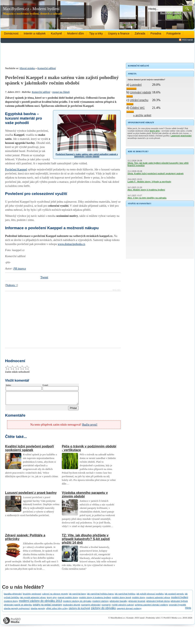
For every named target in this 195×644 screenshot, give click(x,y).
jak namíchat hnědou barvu (100, 596)
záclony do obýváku (103, 611)
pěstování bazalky (119, 603)
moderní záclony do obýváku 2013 (40, 603)
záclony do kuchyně (79, 611)
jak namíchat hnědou (125, 596)
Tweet (44, 277)
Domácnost (11, 33)
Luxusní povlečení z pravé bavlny (31, 495)
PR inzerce (20, 269)
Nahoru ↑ (12, 285)
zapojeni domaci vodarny (129, 611)
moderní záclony (100, 603)
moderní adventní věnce (158, 600)
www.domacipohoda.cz (71, 244)
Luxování (136, 85)
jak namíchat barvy (78, 596)
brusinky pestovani (32, 596)
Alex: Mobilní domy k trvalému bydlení (146, 190)
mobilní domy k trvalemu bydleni (95, 600)
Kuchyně (56, 33)
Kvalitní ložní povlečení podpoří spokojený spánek (29, 451)
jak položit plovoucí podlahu (150, 596)
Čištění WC (137, 108)
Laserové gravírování (181, 136)
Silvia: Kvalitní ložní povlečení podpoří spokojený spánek (155, 173)
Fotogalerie (174, 33)
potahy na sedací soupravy (47, 607)
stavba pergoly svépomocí (17, 611)
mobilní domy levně (122, 600)
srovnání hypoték (178, 607)
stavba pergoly (38, 611)
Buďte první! (90, 427)
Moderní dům (75, 33)
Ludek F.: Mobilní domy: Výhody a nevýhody (149, 182)
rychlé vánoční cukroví (123, 607)
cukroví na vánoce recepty (55, 596)
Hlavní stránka (27, 68)
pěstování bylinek (179, 603)
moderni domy (11, 603)
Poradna (156, 33)
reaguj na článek (61, 92)
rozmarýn (106, 607)
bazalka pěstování (13, 596)
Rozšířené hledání (171, 13)
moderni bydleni (179, 600)
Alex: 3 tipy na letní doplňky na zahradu (147, 198)
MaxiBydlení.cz (118, 620)
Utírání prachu (139, 100)
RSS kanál (187, 40)
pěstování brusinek (137, 604)
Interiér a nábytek (35, 33)
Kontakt (130, 620)
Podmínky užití (153, 620)
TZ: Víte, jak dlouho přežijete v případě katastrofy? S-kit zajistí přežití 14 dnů (86, 541)
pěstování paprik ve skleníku (18, 607)
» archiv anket (142, 115)
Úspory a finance (119, 33)
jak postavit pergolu (174, 596)
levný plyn (155, 131)
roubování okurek (71, 607)
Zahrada (140, 33)
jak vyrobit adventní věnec (33, 600)
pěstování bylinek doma (158, 603)
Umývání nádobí (141, 92)
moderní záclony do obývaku (77, 603)
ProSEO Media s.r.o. (173, 620)
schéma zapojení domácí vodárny (151, 607)
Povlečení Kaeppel (16, 169)
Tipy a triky (96, 33)
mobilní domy (139, 600)
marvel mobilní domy (68, 600)
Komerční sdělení (47, 68)
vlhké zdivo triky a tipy (57, 611)
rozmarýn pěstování (91, 607)
